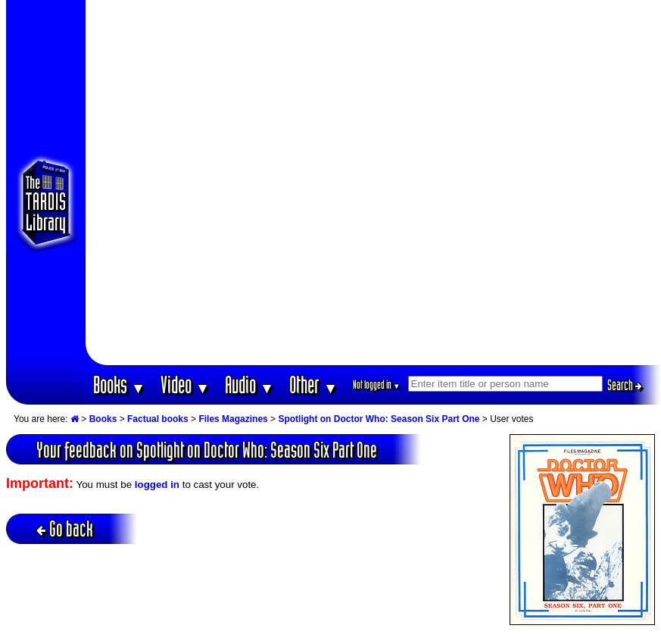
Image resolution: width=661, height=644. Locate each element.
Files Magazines (233, 419)
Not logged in (377, 385)
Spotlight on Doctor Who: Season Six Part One (379, 419)
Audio (249, 385)
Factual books (158, 419)
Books (119, 385)
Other (313, 385)
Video (185, 385)
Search (625, 385)
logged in (157, 485)
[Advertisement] (182, 183)
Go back (65, 528)
